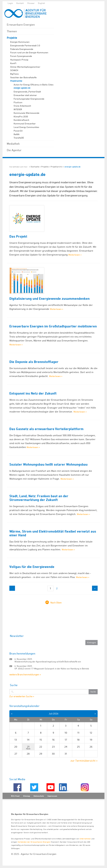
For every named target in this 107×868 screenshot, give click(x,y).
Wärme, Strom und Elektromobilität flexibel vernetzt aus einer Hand (53, 533)
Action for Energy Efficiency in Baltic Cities (33, 85)
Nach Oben (56, 602)
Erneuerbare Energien (21, 25)
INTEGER (18, 109)
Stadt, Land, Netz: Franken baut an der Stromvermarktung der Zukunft (39, 498)
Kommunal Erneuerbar (25, 123)
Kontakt (20, 3)
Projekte (12, 38)
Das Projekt (18, 236)
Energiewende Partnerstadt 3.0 (25, 45)
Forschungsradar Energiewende (29, 99)
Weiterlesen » (75, 255)
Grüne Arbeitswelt (22, 106)
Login (10, 3)
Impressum (52, 796)
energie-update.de (22, 88)
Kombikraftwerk (21, 120)
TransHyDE (19, 138)
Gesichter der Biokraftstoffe (23, 77)
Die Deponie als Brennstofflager (34, 362)
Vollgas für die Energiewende (32, 567)
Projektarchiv (16, 81)
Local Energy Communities (26, 127)
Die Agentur (14, 150)
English (41, 3)
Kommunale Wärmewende (26, 113)
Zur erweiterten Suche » (22, 696)
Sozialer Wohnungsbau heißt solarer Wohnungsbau (48, 464)
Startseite (35, 167)
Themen (12, 31)
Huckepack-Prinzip (19, 60)
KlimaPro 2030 (21, 116)
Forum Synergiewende (21, 56)
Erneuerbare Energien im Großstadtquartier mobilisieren (53, 326)
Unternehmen (85, 839)
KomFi (13, 63)
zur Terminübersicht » (84, 761)
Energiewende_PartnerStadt (27, 92)
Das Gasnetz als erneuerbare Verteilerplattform (46, 429)
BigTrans (14, 74)
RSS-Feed (15, 796)
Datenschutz (39, 796)
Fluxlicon (18, 102)
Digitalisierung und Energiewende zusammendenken (49, 299)
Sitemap (26, 796)
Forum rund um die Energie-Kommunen (29, 52)
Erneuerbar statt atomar (25, 95)
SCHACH (14, 70)
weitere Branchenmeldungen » (25, 674)
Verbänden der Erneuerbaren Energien (34, 842)
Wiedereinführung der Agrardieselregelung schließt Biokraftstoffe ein (48, 662)
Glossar (31, 3)
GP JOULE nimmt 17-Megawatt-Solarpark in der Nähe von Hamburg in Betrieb (52, 669)
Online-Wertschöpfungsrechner (25, 67)
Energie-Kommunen (20, 42)
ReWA (17, 134)
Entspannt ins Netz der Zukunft (33, 393)
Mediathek (13, 144)
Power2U (18, 131)
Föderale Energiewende (22, 49)
